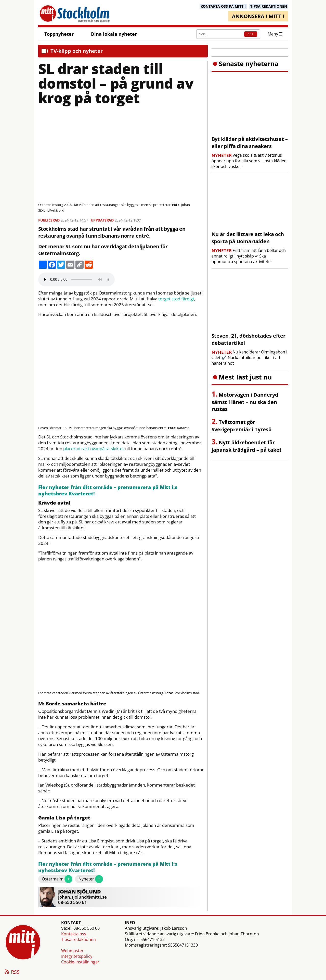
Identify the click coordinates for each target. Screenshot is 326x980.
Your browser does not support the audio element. (76, 279)
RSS (12, 972)
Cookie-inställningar (80, 962)
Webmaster (72, 951)
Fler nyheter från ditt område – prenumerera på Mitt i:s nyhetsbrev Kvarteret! (108, 491)
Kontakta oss (74, 934)
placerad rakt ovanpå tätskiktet (94, 449)
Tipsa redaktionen (79, 939)
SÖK (251, 34)
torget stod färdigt (176, 299)
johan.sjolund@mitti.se (82, 897)
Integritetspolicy (77, 956)
